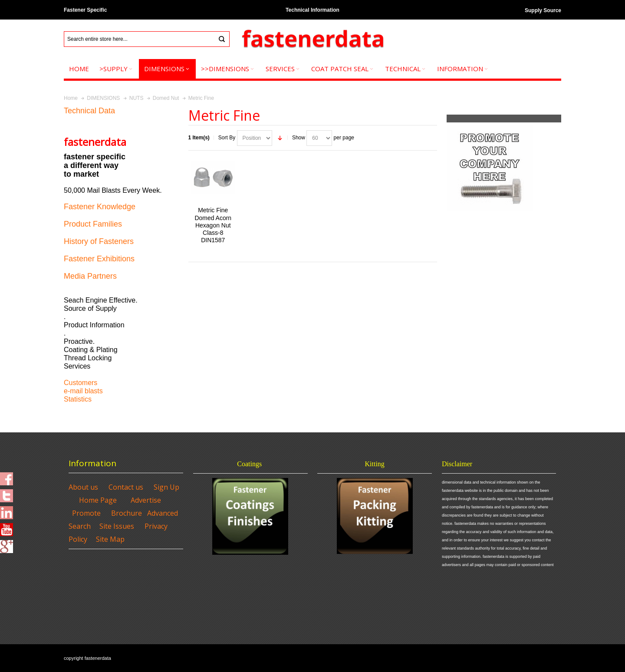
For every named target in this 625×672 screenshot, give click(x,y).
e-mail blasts (83, 391)
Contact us (126, 487)
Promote (86, 513)
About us (83, 487)
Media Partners (90, 276)
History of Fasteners (99, 241)
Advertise (146, 500)
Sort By (227, 138)
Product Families (93, 224)
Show (299, 138)
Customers (81, 383)
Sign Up (166, 487)
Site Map (110, 539)
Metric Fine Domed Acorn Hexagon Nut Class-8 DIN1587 (213, 225)
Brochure (127, 513)
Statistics (78, 399)
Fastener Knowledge (100, 207)
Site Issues (117, 526)
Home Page (98, 500)
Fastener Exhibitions (99, 259)
